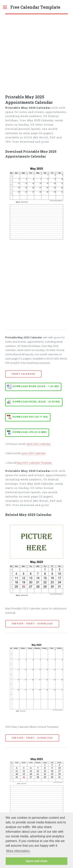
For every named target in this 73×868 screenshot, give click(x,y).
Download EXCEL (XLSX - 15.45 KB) (36, 402)
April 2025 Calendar (39, 444)
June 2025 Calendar (34, 453)
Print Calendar (23, 374)
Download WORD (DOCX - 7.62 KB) (36, 386)
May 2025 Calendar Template (34, 463)
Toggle (7, 7)
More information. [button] (18, 851)
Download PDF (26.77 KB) (30, 417)
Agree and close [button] (36, 861)
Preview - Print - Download (32, 624)
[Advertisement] (36, 53)
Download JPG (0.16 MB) (29, 432)
